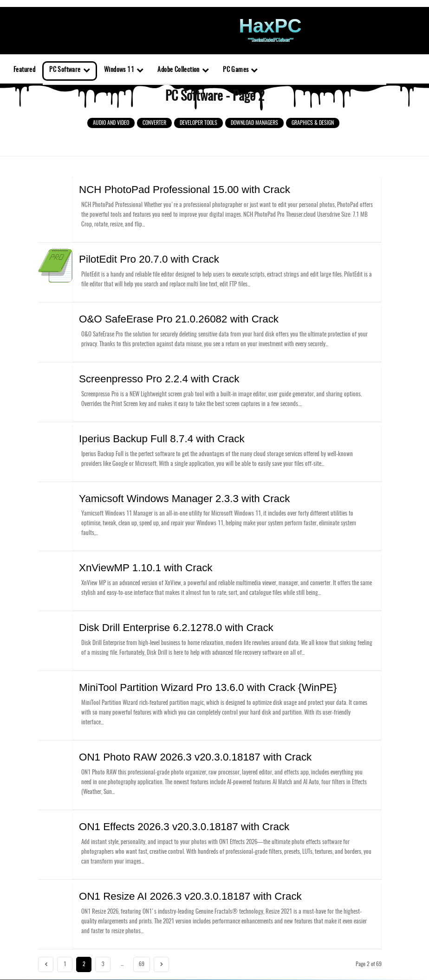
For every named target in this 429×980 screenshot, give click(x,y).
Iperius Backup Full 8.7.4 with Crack (131, 425)
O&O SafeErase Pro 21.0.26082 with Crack (141, 311)
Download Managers (254, 123)
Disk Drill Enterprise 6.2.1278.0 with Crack (140, 605)
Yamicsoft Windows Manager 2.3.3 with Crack (145, 482)
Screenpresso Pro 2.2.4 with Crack (129, 368)
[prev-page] (46, 927)
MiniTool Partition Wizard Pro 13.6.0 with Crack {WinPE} (160, 661)
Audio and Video (111, 123)
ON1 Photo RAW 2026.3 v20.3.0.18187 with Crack (152, 728)
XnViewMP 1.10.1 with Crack (121, 548)
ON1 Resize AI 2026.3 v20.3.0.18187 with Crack (149, 861)
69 (142, 927)
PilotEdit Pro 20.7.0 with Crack (123, 255)
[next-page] (161, 927)
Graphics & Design (313, 123)
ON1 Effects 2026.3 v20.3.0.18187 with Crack (145, 794)
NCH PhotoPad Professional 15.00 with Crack (145, 188)
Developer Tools (198, 123)
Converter (154, 123)
